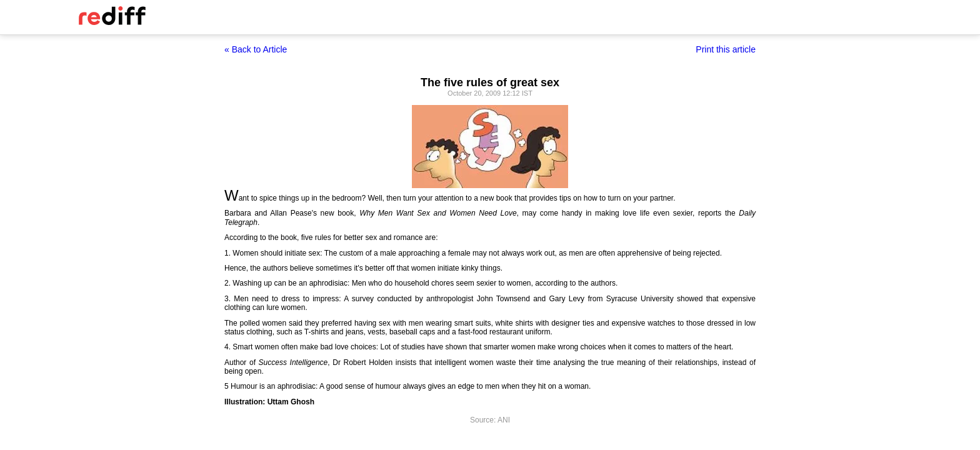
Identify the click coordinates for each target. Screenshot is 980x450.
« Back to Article (256, 49)
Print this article (726, 49)
